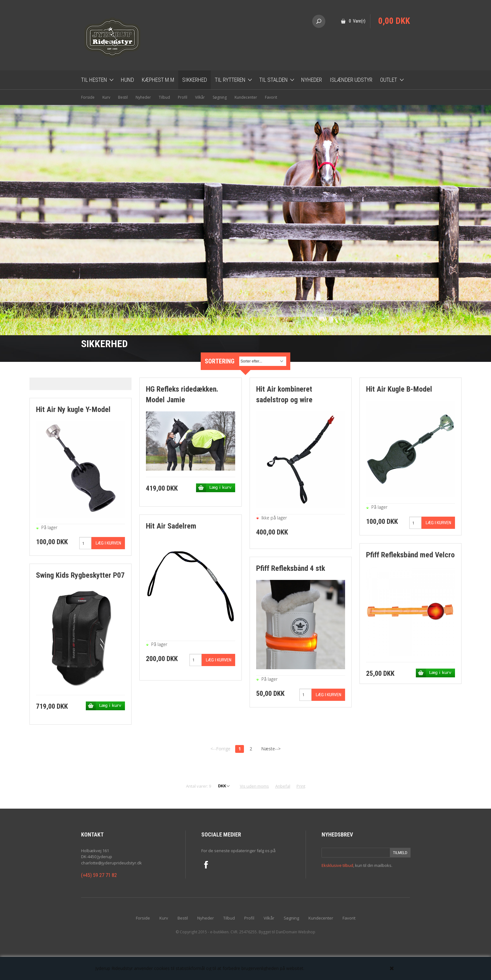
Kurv (106, 97)
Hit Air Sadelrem (171, 526)
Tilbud (164, 97)
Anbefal (283, 786)
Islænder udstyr (351, 80)
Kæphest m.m (158, 80)
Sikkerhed (195, 80)
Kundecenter (246, 97)
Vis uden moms (254, 786)
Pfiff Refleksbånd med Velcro (410, 555)
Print (301, 786)
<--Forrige (220, 749)
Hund (127, 80)
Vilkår (200, 97)
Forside (88, 97)
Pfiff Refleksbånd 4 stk (291, 568)
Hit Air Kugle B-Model (399, 389)
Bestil (123, 97)
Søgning (220, 97)
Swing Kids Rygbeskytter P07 (80, 575)
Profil (183, 97)
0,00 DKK (394, 21)
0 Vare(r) (357, 21)
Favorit (271, 97)
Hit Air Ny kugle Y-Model (73, 409)
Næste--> (271, 749)
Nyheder (312, 80)
